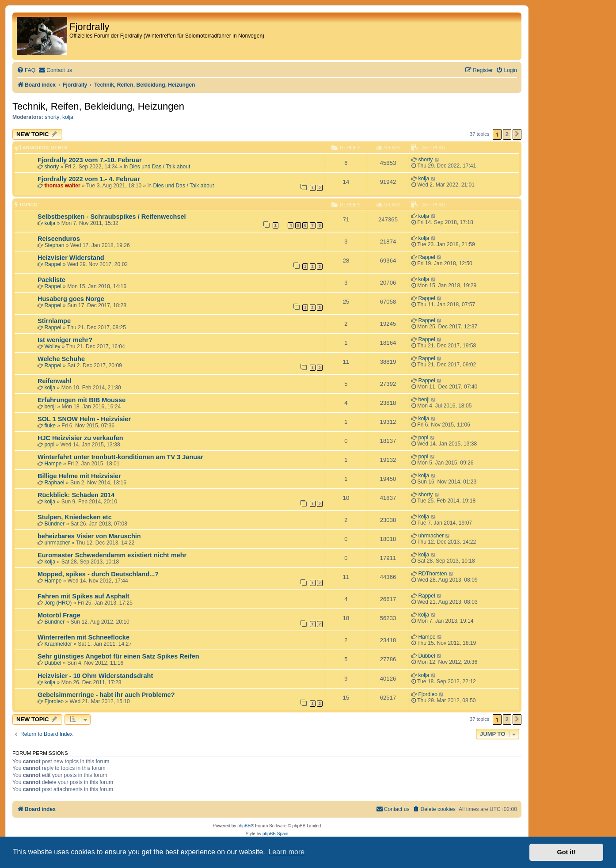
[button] (517, 134)
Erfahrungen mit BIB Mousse (82, 400)
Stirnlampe (54, 321)
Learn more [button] (286, 852)
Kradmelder (58, 644)
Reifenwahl (55, 381)
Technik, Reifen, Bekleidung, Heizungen (98, 106)
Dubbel (53, 663)
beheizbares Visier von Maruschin (89, 536)
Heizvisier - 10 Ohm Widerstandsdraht (95, 676)
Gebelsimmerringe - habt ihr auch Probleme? (106, 695)
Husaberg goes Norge (71, 299)
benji (50, 407)
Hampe (53, 464)
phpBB (244, 826)
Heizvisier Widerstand (71, 258)
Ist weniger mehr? (65, 340)
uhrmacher (57, 543)
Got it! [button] (567, 852)
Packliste (51, 280)
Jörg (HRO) (58, 603)
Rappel (53, 264)
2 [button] (507, 134)
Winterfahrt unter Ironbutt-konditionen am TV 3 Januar (120, 457)
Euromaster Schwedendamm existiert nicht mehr (112, 555)
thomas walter (62, 186)
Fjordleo (54, 701)
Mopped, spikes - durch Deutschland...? (98, 574)
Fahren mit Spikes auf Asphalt (84, 596)
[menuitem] (26, 70)
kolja (68, 117)
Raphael (54, 483)
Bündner (54, 524)
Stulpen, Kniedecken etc (75, 517)
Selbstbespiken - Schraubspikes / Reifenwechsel (112, 217)
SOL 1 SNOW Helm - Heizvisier (84, 419)
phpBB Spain (275, 834)
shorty (52, 117)
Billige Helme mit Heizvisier (79, 476)
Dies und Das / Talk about (160, 167)
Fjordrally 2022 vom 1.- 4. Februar (89, 179)
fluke (50, 426)
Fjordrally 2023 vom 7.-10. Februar (90, 160)
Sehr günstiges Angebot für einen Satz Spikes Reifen (118, 656)
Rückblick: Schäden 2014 (76, 495)
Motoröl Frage (59, 615)
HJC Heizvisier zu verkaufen (80, 438)
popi (49, 445)
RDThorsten (432, 574)
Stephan (54, 245)
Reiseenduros (59, 239)
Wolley (52, 346)
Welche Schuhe (61, 359)
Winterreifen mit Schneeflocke (84, 637)
